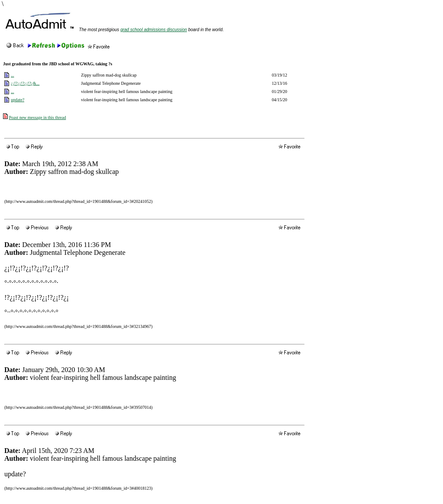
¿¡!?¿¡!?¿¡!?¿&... (25, 83)
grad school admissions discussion (154, 30)
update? (18, 100)
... (13, 75)
